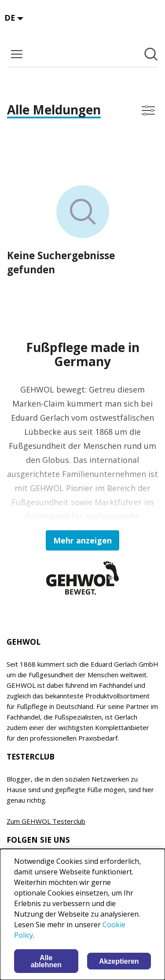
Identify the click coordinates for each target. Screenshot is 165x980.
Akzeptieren (119, 961)
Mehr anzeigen (82, 540)
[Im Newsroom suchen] (151, 54)
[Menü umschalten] (17, 54)
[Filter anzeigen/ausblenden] (148, 110)
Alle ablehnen (46, 961)
